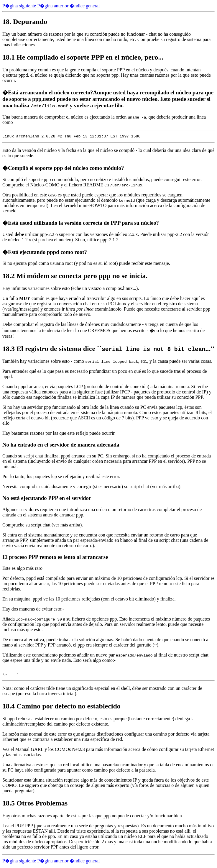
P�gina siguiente (19, 6)
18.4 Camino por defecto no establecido (61, 708)
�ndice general (85, 6)
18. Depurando (25, 22)
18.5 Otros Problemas (35, 805)
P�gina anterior (53, 6)
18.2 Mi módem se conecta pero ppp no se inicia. (75, 277)
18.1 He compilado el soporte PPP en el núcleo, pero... (83, 57)
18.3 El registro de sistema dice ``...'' (108, 350)
